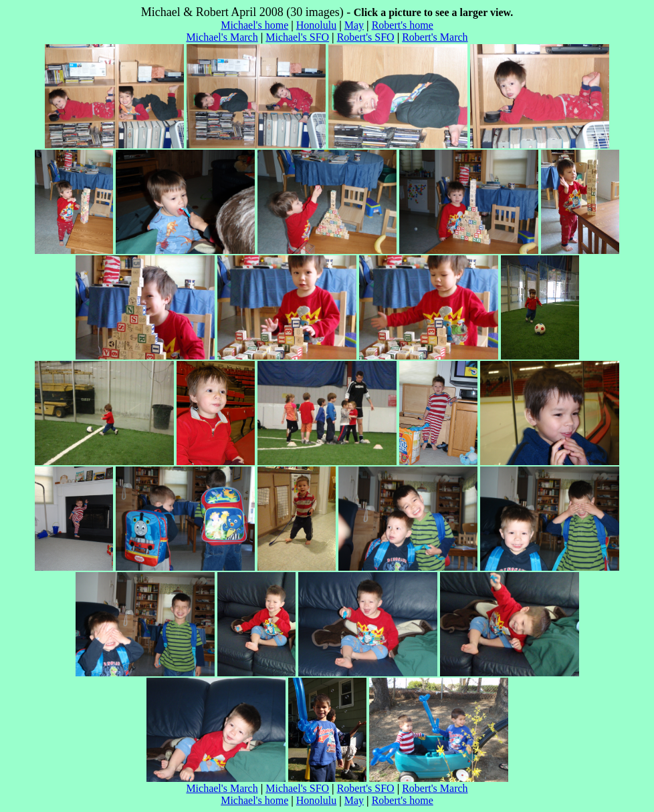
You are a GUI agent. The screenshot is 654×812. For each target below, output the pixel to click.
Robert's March (435, 37)
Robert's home (403, 25)
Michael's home (254, 25)
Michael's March (222, 37)
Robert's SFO (366, 37)
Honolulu (316, 25)
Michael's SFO (297, 37)
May (354, 25)
